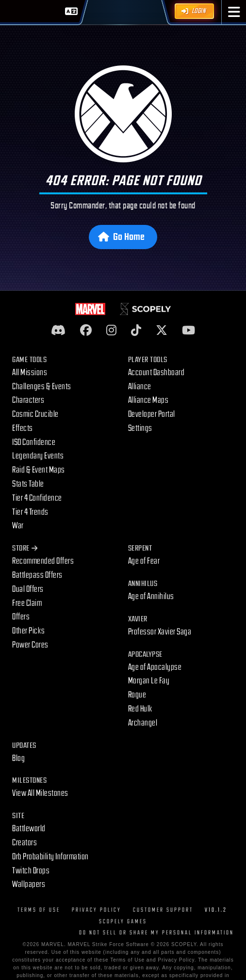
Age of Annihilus (151, 596)
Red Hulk (140, 709)
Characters (28, 400)
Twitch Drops (31, 871)
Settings (140, 428)
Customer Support (163, 910)
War (18, 526)
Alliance (140, 387)
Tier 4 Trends (30, 512)
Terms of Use (39, 910)
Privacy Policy (97, 910)
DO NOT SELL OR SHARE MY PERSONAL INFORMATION (156, 933)
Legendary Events (38, 456)
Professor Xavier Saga (160, 632)
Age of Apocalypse (155, 667)
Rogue (137, 695)
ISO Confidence (34, 442)
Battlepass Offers (37, 575)
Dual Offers (28, 589)
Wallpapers (29, 884)
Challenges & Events (42, 387)
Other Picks (29, 631)
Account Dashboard (156, 372)
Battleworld (29, 829)
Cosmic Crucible (35, 414)
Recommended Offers (43, 561)
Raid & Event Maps (39, 470)
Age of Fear (144, 561)
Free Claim (27, 603)
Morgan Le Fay (149, 681)
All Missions (30, 372)
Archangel (143, 723)
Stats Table (28, 484)
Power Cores (30, 645)
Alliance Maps (148, 400)
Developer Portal (152, 414)
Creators (25, 843)
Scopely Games (123, 922)
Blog (18, 758)
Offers (21, 617)
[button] (234, 12)
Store (25, 548)
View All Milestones (40, 793)
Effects (23, 428)
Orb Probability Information (50, 857)
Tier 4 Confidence (37, 498)
